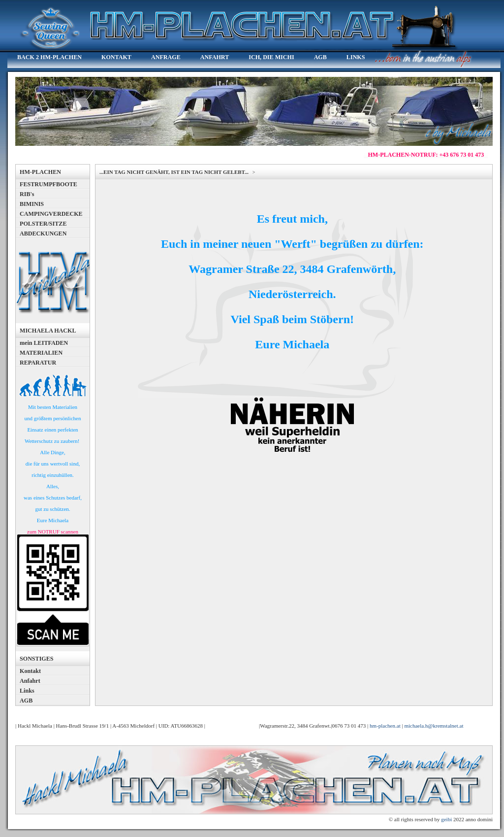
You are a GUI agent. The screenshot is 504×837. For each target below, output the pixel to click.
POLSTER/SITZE (43, 224)
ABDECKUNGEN (43, 234)
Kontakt (30, 671)
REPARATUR (38, 363)
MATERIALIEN (41, 353)
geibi (446, 819)
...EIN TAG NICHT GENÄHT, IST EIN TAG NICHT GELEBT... (175, 172)
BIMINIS (32, 204)
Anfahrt (30, 681)
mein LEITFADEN (44, 343)
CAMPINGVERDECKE (51, 214)
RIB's (27, 194)
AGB (26, 701)
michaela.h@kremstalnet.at (434, 726)
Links (27, 691)
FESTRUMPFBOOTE (48, 184)
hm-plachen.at (385, 726)
